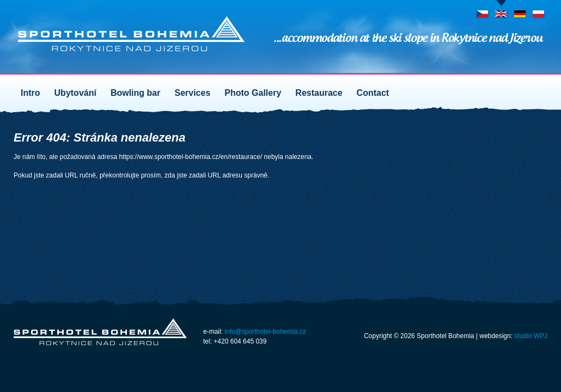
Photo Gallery (253, 93)
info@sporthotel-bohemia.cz (265, 332)
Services (192, 93)
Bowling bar (136, 93)
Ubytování (75, 93)
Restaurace (319, 93)
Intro (31, 93)
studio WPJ (531, 336)
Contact (373, 93)
